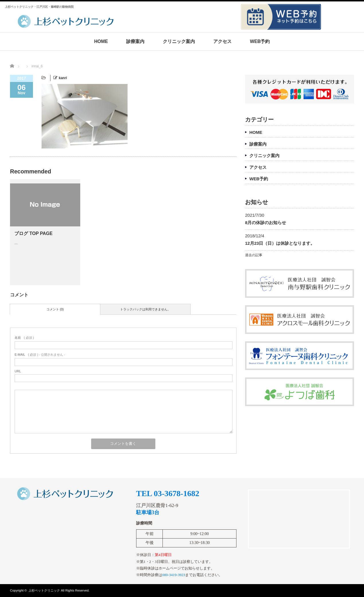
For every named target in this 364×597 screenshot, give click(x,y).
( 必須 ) (24, 338)
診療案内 (135, 41)
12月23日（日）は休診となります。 (280, 243)
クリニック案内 (179, 41)
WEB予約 (260, 41)
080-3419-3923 (174, 575)
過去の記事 (254, 255)
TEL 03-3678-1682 (168, 494)
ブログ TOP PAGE (33, 233)
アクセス (222, 41)
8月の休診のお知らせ (266, 223)
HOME (101, 41)
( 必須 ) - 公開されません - (40, 355)
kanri (63, 78)
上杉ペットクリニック (44, 590)
